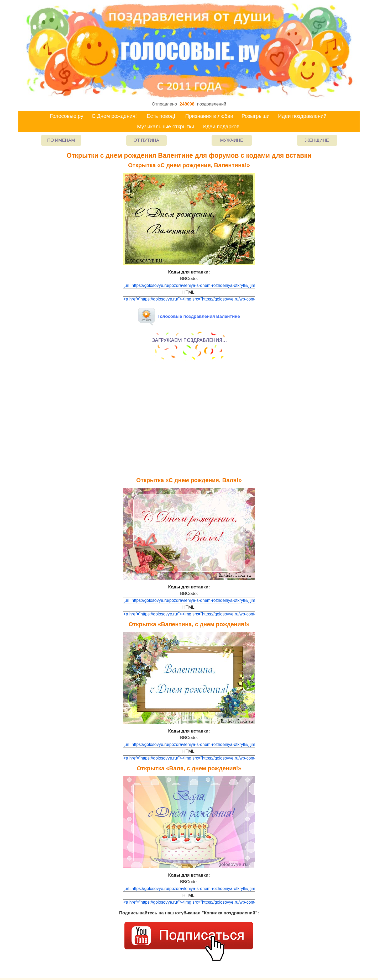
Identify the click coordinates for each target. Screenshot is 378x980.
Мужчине (232, 140)
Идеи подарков (221, 127)
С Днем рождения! (114, 116)
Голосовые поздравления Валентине (189, 316)
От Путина (146, 140)
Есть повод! (161, 116)
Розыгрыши (256, 116)
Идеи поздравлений (302, 116)
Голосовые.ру (67, 116)
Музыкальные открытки (166, 127)
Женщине (317, 140)
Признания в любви (209, 116)
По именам (61, 140)
